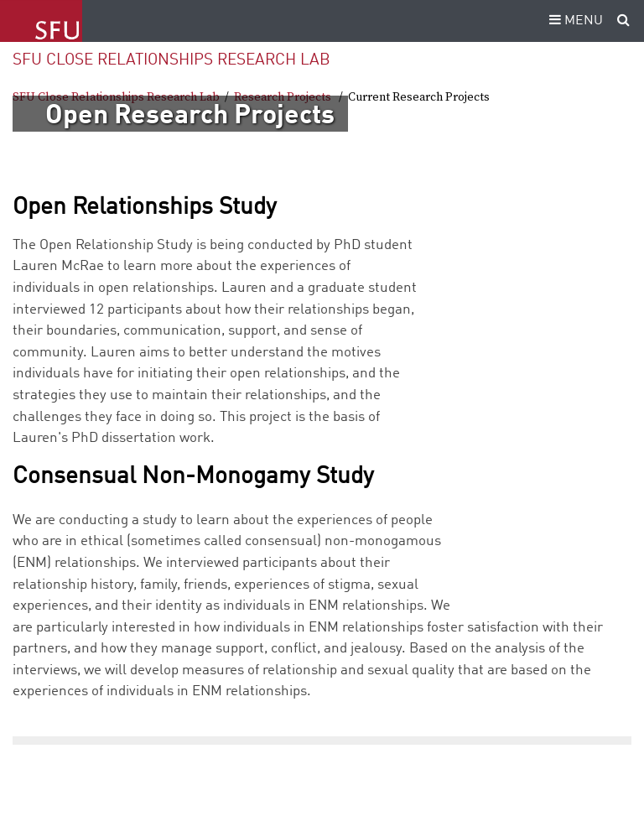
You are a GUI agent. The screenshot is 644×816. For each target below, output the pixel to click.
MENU (574, 21)
